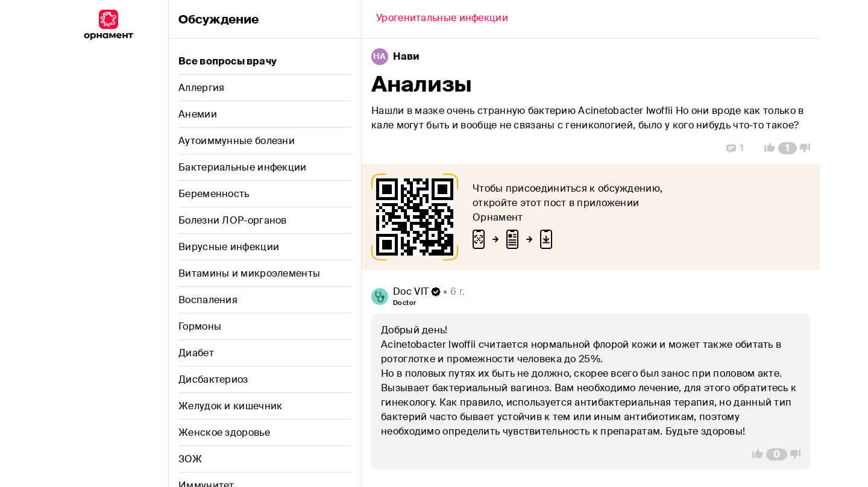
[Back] (442, 19)
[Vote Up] (766, 148)
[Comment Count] (788, 148)
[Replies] (735, 148)
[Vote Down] (808, 148)
